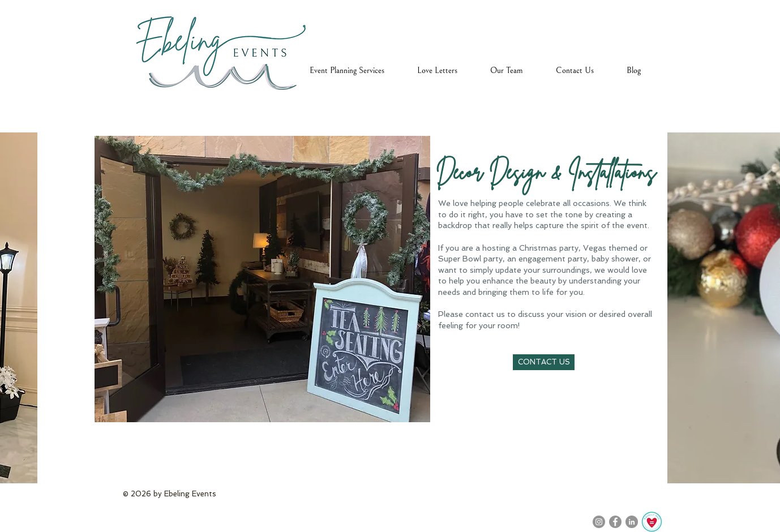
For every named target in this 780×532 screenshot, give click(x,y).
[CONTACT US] (544, 362)
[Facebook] (615, 522)
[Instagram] (599, 522)
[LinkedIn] (632, 522)
